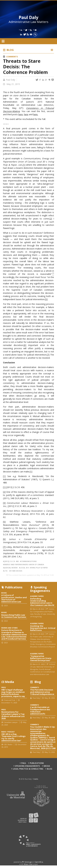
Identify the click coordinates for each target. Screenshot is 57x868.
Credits (36, 779)
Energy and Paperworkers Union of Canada (24, 564)
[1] (24, 165)
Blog (10, 50)
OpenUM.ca (39, 862)
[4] (21, 287)
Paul (24, 763)
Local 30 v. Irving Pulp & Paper (34, 568)
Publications (37, 763)
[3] (4, 503)
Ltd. (6, 571)
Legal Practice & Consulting (28, 769)
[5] (46, 299)
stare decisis (16, 571)
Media (47, 766)
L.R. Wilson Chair (27, 864)
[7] (48, 355)
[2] (51, 219)
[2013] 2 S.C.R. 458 (11, 561)
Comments (12, 57)
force (28, 862)
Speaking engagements (27, 766)
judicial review (11, 568)
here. (36, 114)
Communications (29, 561)
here (21, 114)
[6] (25, 345)
